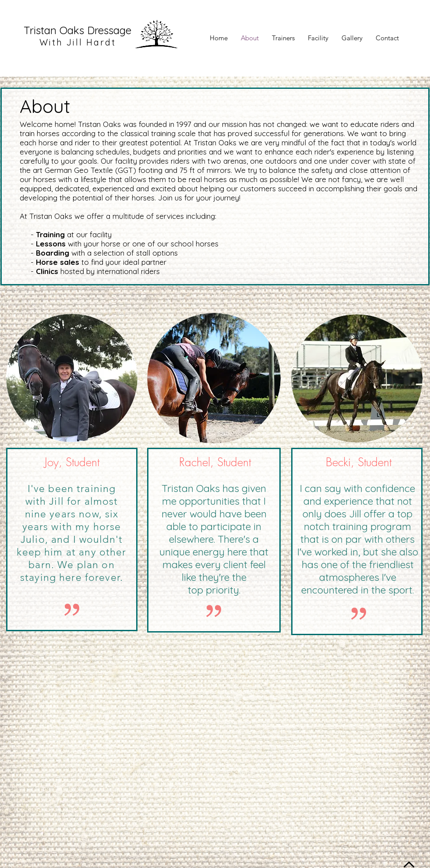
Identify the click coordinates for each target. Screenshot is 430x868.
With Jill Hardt (78, 42)
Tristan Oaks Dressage (78, 30)
